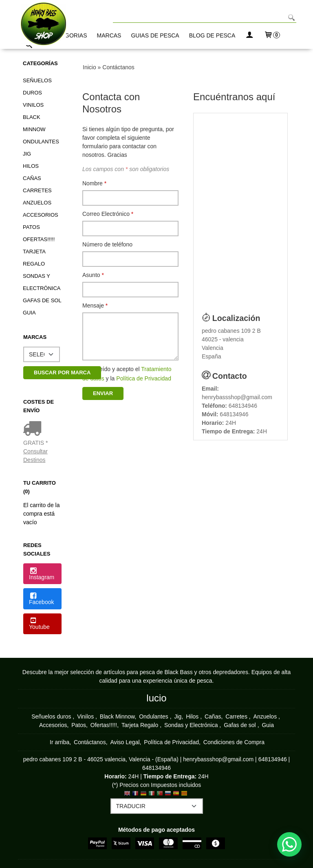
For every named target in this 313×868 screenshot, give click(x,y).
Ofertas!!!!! (39, 239)
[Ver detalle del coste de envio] (34, 429)
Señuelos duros (37, 87)
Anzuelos (37, 203)
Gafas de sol (42, 300)
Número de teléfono (107, 244)
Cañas (32, 178)
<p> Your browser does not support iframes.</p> (240, 209)
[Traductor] (157, 806)
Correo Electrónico (108, 214)
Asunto (93, 275)
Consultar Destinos (35, 456)
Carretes (37, 190)
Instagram (42, 574)
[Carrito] (272, 36)
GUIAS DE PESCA (155, 35)
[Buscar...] (29, 46)
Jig (27, 154)
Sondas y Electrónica (42, 282)
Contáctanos (90, 742)
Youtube (39, 624)
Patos (31, 227)
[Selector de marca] (42, 354)
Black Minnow (34, 123)
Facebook (41, 599)
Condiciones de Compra (234, 742)
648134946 (243, 406)
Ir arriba (60, 742)
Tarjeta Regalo (34, 258)
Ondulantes (41, 142)
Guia (29, 313)
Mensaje (95, 305)
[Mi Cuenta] (249, 36)
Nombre (94, 183)
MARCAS (109, 35)
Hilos (31, 166)
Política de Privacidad (144, 378)
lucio (156, 698)
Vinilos (33, 105)
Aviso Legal (125, 742)
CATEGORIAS (69, 35)
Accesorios (41, 215)
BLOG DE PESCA (212, 35)
